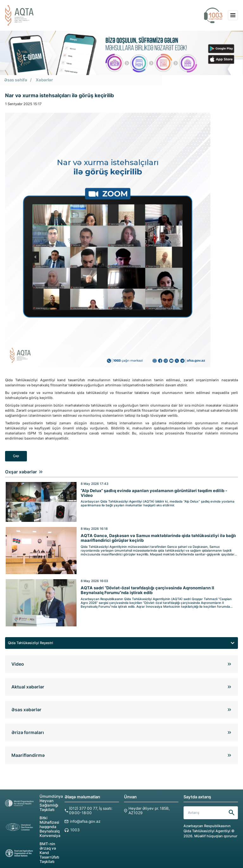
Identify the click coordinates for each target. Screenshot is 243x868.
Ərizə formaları (28, 728)
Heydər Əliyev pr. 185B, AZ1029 (147, 806)
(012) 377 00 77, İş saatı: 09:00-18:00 (89, 806)
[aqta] (19, 15)
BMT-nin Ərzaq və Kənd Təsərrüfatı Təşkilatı (31, 847)
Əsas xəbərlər (26, 705)
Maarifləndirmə (28, 751)
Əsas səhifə (16, 80)
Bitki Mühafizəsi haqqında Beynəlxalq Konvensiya (32, 822)
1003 (74, 825)
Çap (16, 456)
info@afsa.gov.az (84, 817)
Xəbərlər (44, 80)
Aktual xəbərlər (28, 683)
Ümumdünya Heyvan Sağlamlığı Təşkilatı (32, 799)
